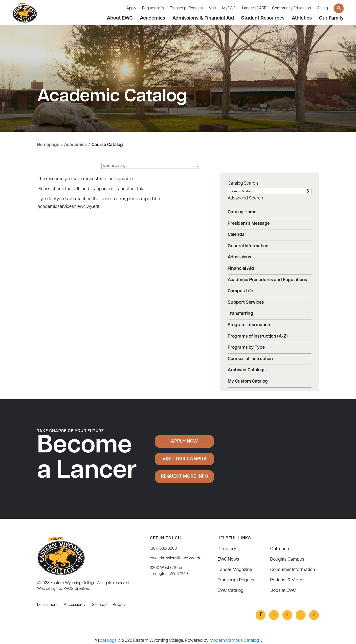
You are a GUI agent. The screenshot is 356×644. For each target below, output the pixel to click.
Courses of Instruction (250, 359)
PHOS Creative (76, 589)
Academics (153, 18)
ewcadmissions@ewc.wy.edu (176, 558)
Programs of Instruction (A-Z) (258, 336)
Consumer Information (293, 570)
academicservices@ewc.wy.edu (69, 207)
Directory (227, 549)
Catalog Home (242, 212)
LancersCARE (254, 8)
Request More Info (185, 477)
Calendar (237, 235)
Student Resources (263, 18)
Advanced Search (245, 198)
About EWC (120, 18)
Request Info (153, 8)
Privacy (119, 605)
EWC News (228, 559)
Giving (322, 8)
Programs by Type (246, 348)
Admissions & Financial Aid (203, 18)
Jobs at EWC (283, 591)
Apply (131, 8)
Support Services (246, 303)
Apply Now (184, 441)
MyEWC (229, 8)
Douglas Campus (287, 559)
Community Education (292, 8)
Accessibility (75, 605)
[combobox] (151, 166)
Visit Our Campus (185, 459)
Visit (213, 8)
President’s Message (249, 224)
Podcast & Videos (288, 580)
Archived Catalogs (247, 370)
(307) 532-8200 (163, 549)
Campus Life (240, 291)
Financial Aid (241, 269)
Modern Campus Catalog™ (235, 641)
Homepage (48, 145)
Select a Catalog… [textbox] (115, 166)
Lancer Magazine (235, 570)
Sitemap (99, 605)
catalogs (108, 641)
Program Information (249, 325)
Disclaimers (47, 605)
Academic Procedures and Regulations (267, 280)
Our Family (331, 18)
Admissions (239, 257)
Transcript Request (186, 8)
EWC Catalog (231, 591)
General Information (248, 246)
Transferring (240, 314)
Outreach (280, 549)
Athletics (302, 18)
